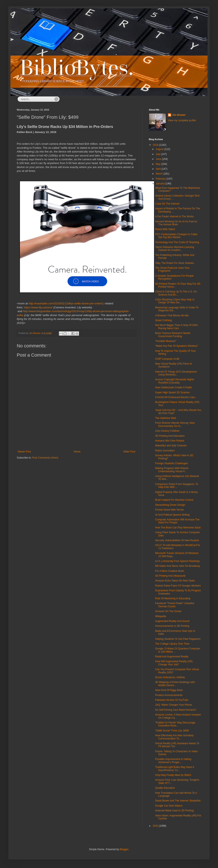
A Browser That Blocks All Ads (172, 315)
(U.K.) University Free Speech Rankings (177, 561)
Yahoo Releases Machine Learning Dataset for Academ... (175, 249)
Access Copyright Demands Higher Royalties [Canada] (175, 381)
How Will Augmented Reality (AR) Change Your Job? (174, 663)
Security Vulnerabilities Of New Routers (177, 540)
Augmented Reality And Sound (172, 621)
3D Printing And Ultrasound (170, 576)
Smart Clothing (163, 320)
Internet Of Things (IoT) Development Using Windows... (176, 373)
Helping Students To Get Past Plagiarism (178, 639)
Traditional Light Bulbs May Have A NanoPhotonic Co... (175, 769)
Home (77, 452)
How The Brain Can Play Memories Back (178, 528)
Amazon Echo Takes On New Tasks (175, 581)
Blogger (124, 849)
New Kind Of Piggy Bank (169, 690)
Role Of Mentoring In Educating (173, 598)
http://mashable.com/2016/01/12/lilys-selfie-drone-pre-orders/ (66, 303)
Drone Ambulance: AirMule (170, 677)
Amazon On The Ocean (168, 611)
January (161, 184)
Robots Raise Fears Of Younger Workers (178, 586)
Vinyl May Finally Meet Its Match (173, 775)
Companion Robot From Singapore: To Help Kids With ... (177, 486)
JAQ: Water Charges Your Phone (174, 705)
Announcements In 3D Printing (172, 626)
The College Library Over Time (172, 644)
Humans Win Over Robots (170, 441)
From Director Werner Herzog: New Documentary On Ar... (175, 424)
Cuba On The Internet (167, 204)
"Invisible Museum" (166, 341)
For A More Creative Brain (170, 571)
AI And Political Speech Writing (172, 515)
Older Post (129, 452)
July (158, 154)
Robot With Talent (165, 229)
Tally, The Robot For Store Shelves (175, 263)
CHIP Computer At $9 (167, 359)
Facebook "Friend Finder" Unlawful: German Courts (175, 605)
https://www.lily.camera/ (38, 307)
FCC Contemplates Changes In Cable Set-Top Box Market (176, 236)
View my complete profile (182, 120)
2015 (156, 826)
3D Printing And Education (170, 436)
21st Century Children (167, 431)
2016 (156, 145)
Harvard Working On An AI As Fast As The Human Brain (176, 223)
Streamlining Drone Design (170, 505)
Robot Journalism (165, 451)
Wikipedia (161, 616)
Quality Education (165, 788)
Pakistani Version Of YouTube (172, 700)
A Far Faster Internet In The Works (174, 216)
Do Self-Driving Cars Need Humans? (176, 710)
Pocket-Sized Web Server (169, 510)
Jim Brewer (179, 115)
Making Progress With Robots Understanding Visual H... (172, 470)
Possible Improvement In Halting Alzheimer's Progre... (173, 761)
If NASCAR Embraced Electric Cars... (176, 397)
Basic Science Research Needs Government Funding (173, 335)
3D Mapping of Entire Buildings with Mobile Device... (175, 684)
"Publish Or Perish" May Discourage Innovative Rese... (175, 724)
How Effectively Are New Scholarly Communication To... (174, 737)
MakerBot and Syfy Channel (171, 446)
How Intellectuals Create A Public (174, 387)
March (160, 174)
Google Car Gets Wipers (169, 806)
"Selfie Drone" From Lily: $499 (172, 731)
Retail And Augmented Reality (172, 657)
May (158, 164)
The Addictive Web (166, 418)
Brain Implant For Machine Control (174, 500)
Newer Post (24, 452)
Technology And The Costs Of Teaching (177, 242)
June (159, 159)
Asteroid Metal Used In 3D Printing (174, 811)
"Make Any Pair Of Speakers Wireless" (177, 346)
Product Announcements (169, 695)
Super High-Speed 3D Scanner (172, 392)
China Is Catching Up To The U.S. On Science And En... (176, 293)
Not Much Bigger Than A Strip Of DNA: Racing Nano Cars (177, 327)
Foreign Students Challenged (171, 463)
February (161, 179)
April (159, 169)
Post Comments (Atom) (45, 458)
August (160, 149)
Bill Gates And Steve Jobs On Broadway (178, 566)
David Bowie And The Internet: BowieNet (178, 801)
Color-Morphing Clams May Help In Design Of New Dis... (175, 301)
